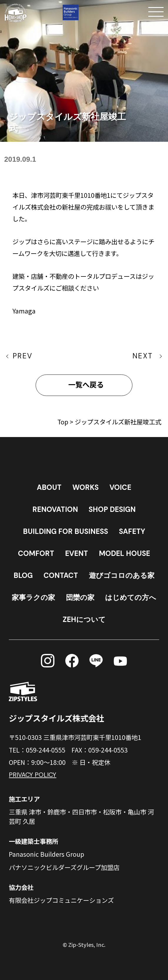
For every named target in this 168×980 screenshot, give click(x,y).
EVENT (76, 554)
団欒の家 (80, 598)
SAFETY (132, 532)
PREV (23, 356)
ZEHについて (84, 620)
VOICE (120, 488)
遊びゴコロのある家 (122, 576)
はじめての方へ (131, 598)
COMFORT (36, 554)
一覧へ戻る (86, 385)
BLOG (23, 576)
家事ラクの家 (33, 598)
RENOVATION (55, 510)
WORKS (85, 488)
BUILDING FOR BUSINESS (65, 532)
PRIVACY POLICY (33, 775)
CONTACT (61, 576)
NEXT (143, 356)
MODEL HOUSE (124, 554)
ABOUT (49, 488)
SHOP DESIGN (112, 510)
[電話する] (113, 12)
